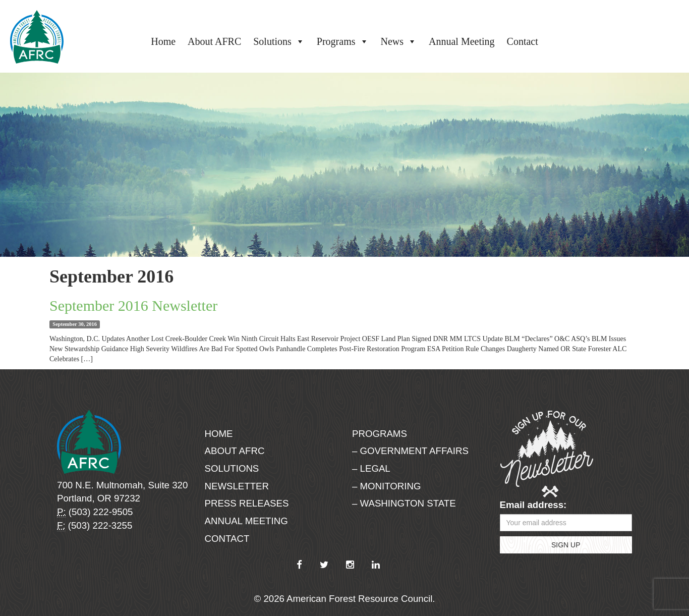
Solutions (279, 41)
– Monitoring (386, 486)
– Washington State (404, 503)
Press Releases (247, 503)
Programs (343, 41)
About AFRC (214, 41)
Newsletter (237, 486)
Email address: (533, 505)
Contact (523, 41)
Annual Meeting (462, 41)
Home (163, 41)
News (399, 41)
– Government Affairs (410, 451)
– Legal (371, 468)
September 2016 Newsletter (133, 305)
